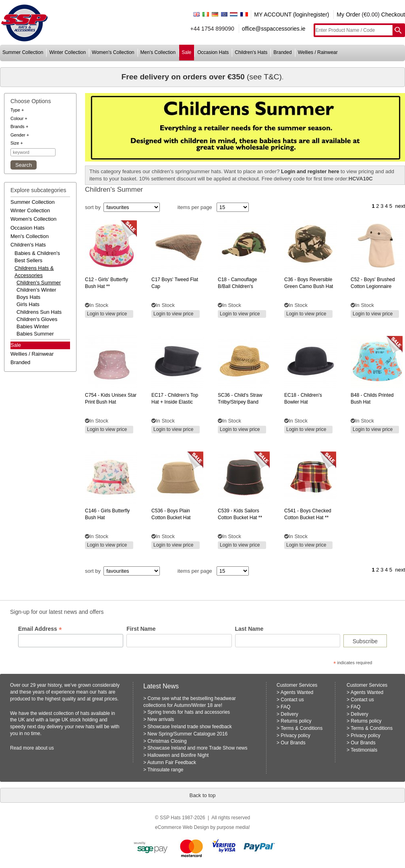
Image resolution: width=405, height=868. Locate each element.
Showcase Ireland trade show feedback (189, 727)
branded (282, 52)
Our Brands (293, 743)
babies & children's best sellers (37, 257)
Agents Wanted (297, 692)
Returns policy (296, 721)
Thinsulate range (165, 770)
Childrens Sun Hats (39, 312)
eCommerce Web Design (182, 827)
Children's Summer (39, 283)
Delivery (289, 714)
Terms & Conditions (302, 728)
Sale (16, 345)
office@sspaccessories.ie (274, 29)
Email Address (40, 629)
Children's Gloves (37, 319)
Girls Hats (28, 304)
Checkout (393, 15)
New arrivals (161, 719)
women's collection (113, 52)
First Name (141, 629)
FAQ (285, 707)
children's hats (251, 52)
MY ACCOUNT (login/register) (291, 15)
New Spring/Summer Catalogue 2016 (187, 734)
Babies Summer (35, 334)
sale (186, 52)
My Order (348, 15)
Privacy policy (295, 735)
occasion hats (213, 52)
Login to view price (107, 314)
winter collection (67, 52)
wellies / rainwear (318, 52)
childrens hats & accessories (34, 272)
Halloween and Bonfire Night (178, 755)
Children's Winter (36, 290)
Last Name (249, 629)
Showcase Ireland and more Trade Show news (197, 748)
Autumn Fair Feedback (172, 762)
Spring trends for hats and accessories (189, 712)
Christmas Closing (167, 741)
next (400, 206)
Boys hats (28, 297)
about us (45, 748)
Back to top (202, 795)
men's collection (158, 52)
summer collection (23, 52)
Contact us (292, 700)
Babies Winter (33, 326)
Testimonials (364, 750)
